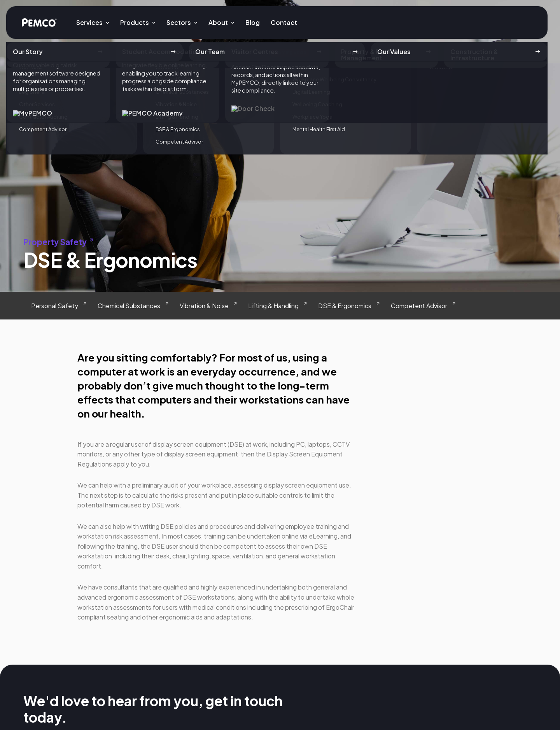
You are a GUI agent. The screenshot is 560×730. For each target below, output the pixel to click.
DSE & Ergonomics (345, 306)
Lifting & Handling (273, 306)
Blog (253, 22)
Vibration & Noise (204, 306)
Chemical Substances (129, 306)
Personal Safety (55, 306)
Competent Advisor (419, 306)
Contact (284, 22)
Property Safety (60, 242)
